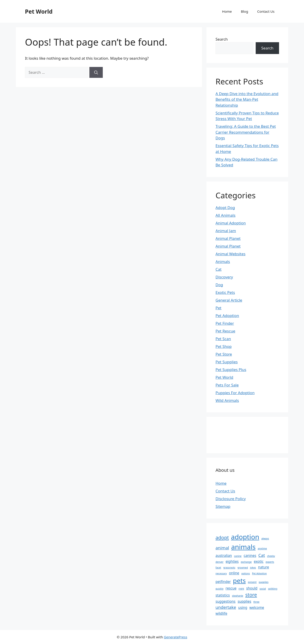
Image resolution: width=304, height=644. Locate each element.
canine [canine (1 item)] (238, 556)
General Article (229, 300)
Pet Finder (225, 323)
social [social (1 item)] (263, 589)
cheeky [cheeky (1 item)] (271, 556)
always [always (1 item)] (265, 538)
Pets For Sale (227, 385)
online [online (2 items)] (234, 573)
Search (222, 39)
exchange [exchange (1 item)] (246, 562)
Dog (219, 285)
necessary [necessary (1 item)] (221, 573)
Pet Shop (224, 346)
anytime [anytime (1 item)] (262, 548)
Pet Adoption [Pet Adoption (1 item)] (259, 573)
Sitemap (223, 506)
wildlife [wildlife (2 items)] (221, 613)
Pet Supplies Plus (231, 370)
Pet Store (224, 354)
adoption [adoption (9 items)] (245, 537)
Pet (218, 308)
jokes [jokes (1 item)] (253, 568)
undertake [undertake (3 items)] (226, 607)
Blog (245, 11)
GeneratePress (175, 637)
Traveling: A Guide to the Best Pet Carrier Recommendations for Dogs (246, 132)
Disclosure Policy (231, 499)
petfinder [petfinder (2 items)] (223, 582)
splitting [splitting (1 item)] (273, 589)
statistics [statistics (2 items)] (223, 595)
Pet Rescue (225, 331)
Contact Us (266, 11)
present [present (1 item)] (252, 582)
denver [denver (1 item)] (219, 562)
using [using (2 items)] (243, 607)
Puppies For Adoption (235, 393)
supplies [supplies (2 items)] (244, 601)
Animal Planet (228, 238)
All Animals (226, 215)
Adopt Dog (225, 208)
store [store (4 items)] (251, 595)
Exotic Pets (225, 292)
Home (227, 11)
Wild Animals (227, 400)
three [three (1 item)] (256, 602)
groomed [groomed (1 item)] (243, 568)
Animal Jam (226, 231)
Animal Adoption (231, 223)
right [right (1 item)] (241, 589)
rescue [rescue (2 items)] (231, 588)
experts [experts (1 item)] (270, 562)
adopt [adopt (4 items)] (222, 537)
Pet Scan (223, 339)
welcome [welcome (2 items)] (257, 607)
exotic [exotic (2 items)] (259, 561)
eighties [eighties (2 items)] (232, 561)
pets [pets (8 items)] (239, 580)
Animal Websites (230, 254)
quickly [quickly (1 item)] (219, 589)
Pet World (39, 11)
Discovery (224, 277)
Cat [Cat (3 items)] (262, 555)
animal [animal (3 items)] (222, 548)
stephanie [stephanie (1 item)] (237, 596)
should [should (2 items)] (252, 588)
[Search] (96, 72)
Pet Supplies (227, 362)
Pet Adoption (227, 316)
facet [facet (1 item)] (218, 568)
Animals (223, 262)
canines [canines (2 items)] (250, 556)
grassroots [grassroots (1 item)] (229, 568)
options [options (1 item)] (246, 573)
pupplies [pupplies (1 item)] (264, 582)
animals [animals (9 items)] (243, 547)
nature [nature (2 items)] (263, 567)
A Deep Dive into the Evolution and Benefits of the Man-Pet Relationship (247, 99)
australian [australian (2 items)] (224, 556)
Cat (218, 269)
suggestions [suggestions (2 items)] (226, 601)
